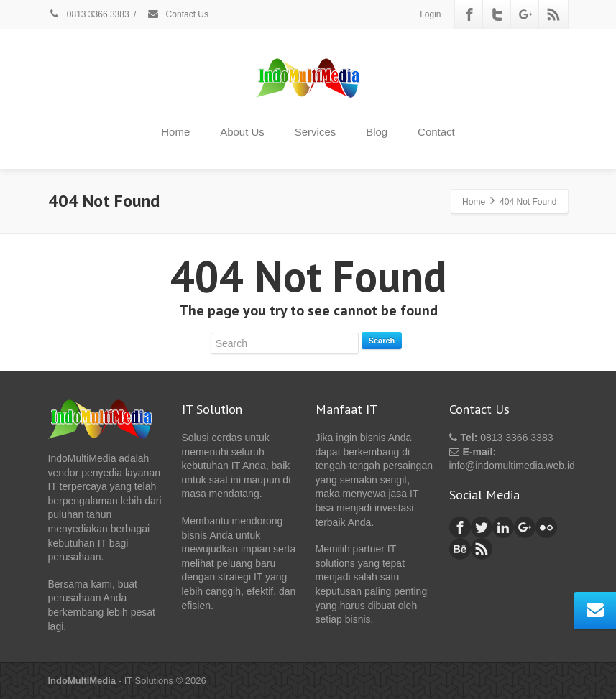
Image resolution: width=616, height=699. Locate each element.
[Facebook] (469, 14)
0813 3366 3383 (89, 14)
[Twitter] (497, 14)
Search (382, 341)
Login (430, 14)
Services (316, 132)
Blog (377, 132)
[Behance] (460, 549)
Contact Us (178, 14)
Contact (436, 132)
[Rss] (553, 14)
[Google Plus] (525, 14)
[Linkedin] (503, 527)
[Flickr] (546, 527)
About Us (242, 132)
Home (175, 132)
